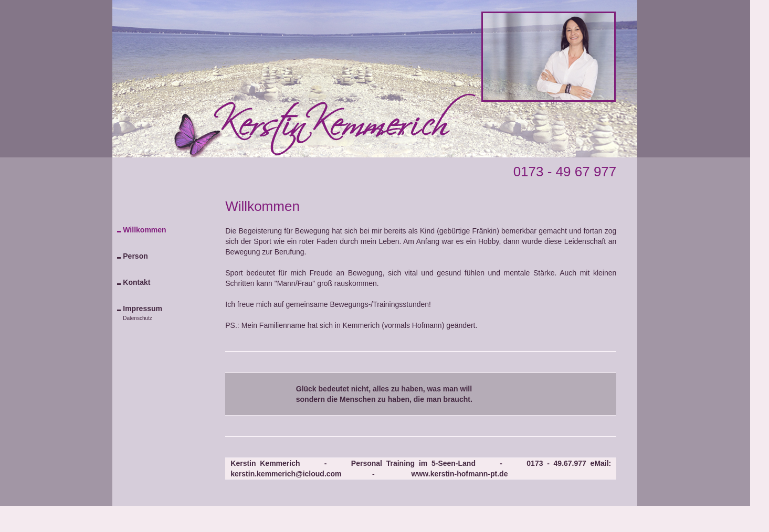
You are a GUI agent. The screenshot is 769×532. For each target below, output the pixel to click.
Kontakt (136, 282)
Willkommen (144, 230)
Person (135, 256)
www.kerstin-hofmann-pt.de (460, 474)
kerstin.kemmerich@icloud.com (286, 474)
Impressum (143, 308)
